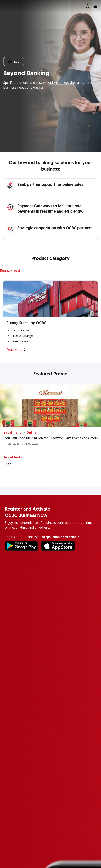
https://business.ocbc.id (61, 537)
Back (13, 62)
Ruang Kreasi (10, 270)
